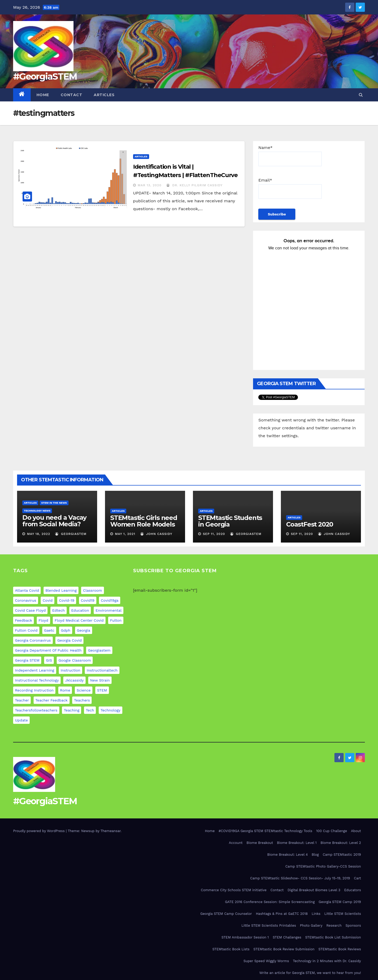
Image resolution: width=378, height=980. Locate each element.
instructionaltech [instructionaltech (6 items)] (102, 670)
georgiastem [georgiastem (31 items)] (99, 650)
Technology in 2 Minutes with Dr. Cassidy (327, 961)
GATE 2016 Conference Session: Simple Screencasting (270, 902)
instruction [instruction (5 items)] (70, 670)
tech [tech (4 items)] (90, 710)
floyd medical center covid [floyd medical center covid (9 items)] (79, 620)
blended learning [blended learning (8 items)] (61, 590)
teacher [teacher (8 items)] (22, 700)
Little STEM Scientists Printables (269, 925)
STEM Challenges (287, 937)
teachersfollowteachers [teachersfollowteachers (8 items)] (36, 710)
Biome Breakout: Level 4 (287, 855)
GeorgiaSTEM (71, 534)
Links (316, 914)
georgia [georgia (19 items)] (84, 630)
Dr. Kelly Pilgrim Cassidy (194, 185)
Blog (315, 855)
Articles (104, 95)
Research (334, 925)
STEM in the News (54, 503)
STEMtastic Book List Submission (333, 937)
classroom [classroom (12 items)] (92, 590)
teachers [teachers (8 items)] (82, 700)
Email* (290, 188)
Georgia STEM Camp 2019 (340, 902)
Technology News (37, 511)
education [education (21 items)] (80, 610)
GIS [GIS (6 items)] (49, 660)
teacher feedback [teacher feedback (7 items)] (52, 700)
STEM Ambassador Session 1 (245, 937)
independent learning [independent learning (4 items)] (35, 670)
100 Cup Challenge (332, 831)
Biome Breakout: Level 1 (297, 843)
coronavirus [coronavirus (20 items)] (26, 600)
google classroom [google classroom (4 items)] (75, 660)
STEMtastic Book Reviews (340, 949)
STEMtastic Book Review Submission (284, 949)
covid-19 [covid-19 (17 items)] (67, 600)
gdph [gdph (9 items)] (66, 630)
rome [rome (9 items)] (65, 690)
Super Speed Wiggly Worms (266, 961)
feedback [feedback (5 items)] (23, 620)
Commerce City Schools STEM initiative (234, 890)
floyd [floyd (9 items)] (43, 620)
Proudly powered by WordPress (40, 831)
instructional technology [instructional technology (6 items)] (37, 680)
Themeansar (111, 831)
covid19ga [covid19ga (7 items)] (110, 600)
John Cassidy (156, 534)
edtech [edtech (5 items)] (59, 610)
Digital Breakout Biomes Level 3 (314, 890)
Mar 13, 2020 (150, 185)
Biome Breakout (260, 843)
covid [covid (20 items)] (48, 600)
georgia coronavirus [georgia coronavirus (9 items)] (33, 640)
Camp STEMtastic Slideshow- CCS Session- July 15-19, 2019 (300, 878)
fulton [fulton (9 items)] (116, 620)
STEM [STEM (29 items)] (102, 690)
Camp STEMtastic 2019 (342, 855)
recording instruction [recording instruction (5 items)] (34, 690)
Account (236, 843)
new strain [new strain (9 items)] (100, 680)
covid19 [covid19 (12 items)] (88, 600)
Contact (72, 95)
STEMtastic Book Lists (231, 949)
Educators (353, 890)
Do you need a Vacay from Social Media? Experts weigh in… (54, 524)
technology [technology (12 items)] (111, 710)
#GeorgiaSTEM (45, 76)
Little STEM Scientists (343, 914)
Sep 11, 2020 (214, 534)
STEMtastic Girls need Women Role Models (144, 521)
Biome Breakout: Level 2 (341, 843)
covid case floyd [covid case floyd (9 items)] (30, 610)
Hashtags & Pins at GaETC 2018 (282, 914)
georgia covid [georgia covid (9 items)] (69, 640)
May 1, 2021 (125, 534)
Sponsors (353, 925)
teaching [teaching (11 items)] (72, 710)
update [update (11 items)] (21, 720)
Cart (357, 878)
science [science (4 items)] (84, 690)
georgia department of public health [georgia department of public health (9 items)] (48, 650)
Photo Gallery (311, 925)
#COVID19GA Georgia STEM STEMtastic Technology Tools (266, 831)
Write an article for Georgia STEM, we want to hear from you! (310, 973)
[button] (361, 95)
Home (43, 95)
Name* (290, 156)
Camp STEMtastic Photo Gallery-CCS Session (323, 866)
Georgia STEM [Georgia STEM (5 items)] (27, 660)
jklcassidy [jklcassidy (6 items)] (74, 680)
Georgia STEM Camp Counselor (226, 914)
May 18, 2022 (39, 534)
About (356, 831)
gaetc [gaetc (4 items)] (49, 630)
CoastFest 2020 (310, 524)
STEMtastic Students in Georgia (230, 521)
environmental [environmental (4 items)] (109, 610)
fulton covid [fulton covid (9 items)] (26, 630)
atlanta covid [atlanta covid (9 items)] (27, 590)
